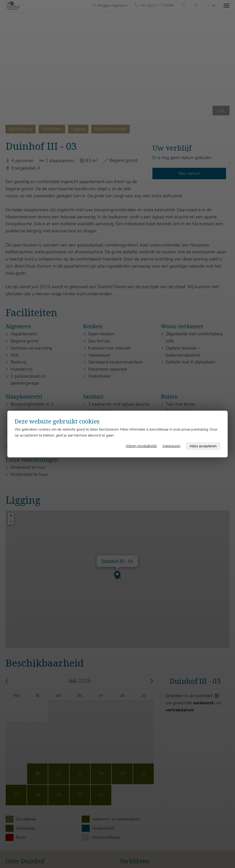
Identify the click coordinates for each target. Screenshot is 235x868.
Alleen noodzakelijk (141, 446)
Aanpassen (171, 446)
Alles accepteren (203, 446)
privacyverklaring (195, 429)
